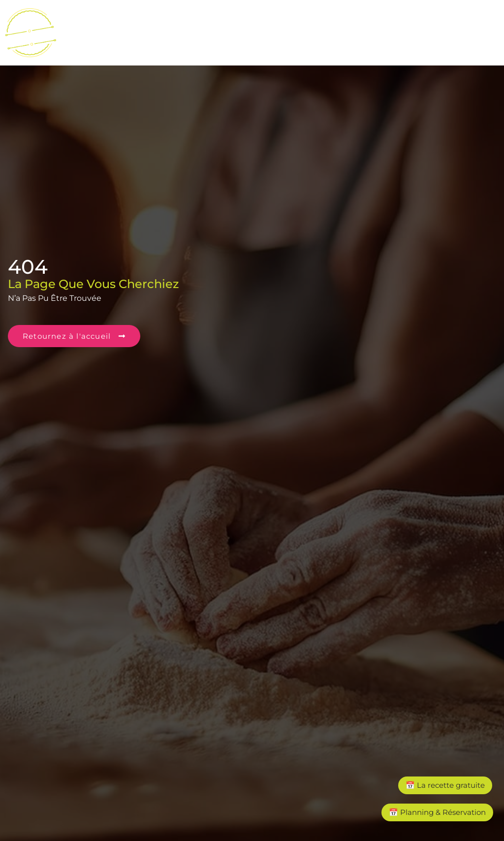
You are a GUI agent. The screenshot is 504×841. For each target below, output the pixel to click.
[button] (175, 30)
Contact (482, 52)
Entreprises (390, 29)
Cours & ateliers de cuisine (173, 29)
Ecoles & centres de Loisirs (298, 29)
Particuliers (461, 29)
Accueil (87, 29)
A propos (422, 52)
